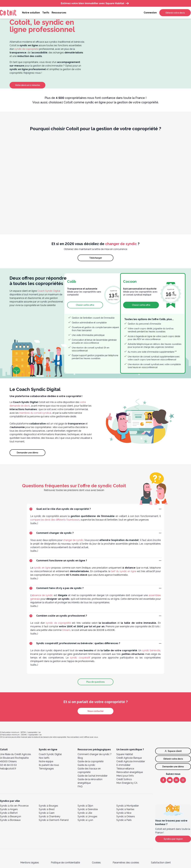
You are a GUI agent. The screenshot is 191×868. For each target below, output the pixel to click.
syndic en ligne (42, 568)
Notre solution (31, 13)
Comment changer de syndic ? (95, 754)
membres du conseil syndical (35, 413)
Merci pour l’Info (125, 776)
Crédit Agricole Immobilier (131, 761)
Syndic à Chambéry (50, 816)
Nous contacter (96, 711)
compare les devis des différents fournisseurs (55, 520)
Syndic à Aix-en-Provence (14, 806)
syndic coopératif (80, 658)
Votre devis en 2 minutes (28, 85)
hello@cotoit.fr (8, 769)
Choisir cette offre (85, 305)
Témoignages (46, 769)
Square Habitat (125, 754)
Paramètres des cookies (126, 863)
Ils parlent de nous (49, 765)
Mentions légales (30, 863)
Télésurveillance (125, 769)
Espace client (173, 751)
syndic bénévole (151, 650)
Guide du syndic (86, 765)
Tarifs (46, 13)
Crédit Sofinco (124, 779)
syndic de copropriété (26, 49)
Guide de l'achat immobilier (93, 776)
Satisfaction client (161, 863)
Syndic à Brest (47, 809)
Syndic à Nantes (125, 809)
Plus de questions (95, 682)
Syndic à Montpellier (128, 806)
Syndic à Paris (124, 820)
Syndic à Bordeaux (10, 820)
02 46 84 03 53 (8, 765)
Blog (80, 758)
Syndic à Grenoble (88, 809)
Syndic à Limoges (87, 816)
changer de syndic (121, 244)
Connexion (150, 13)
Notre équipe (46, 761)
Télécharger (96, 258)
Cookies (96, 863)
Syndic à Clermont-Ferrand (54, 820)
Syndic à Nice (124, 813)
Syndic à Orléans (126, 816)
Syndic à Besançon (11, 816)
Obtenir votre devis (175, 13)
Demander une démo (27, 453)
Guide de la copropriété (91, 761)
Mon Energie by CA (127, 783)
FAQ (80, 786)
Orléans (66, 630)
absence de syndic (42, 595)
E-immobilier (123, 765)
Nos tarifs (44, 758)
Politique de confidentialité (65, 863)
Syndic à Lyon (85, 820)
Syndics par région (173, 839)
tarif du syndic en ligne (124, 571)
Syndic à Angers (9, 809)
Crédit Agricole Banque (129, 758)
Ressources (59, 13)
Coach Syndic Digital (49, 291)
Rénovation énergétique (130, 772)
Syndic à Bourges (48, 806)
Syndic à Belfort (9, 813)
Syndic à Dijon (85, 806)
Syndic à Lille (85, 813)
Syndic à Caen (47, 813)
